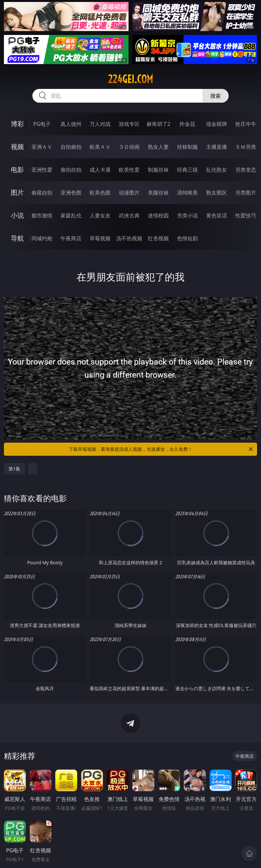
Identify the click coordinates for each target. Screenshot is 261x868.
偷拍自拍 (71, 170)
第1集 (14, 469)
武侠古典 (129, 215)
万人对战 (100, 124)
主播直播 (217, 147)
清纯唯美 (187, 193)
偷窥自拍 (42, 193)
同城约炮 (42, 238)
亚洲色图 (71, 193)
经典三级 (187, 170)
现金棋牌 (217, 124)
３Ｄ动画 (129, 147)
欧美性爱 (129, 170)
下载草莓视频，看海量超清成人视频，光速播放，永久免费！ (161, 449)
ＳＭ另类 (246, 147)
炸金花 (187, 124)
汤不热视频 (129, 238)
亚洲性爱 (42, 170)
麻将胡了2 (158, 124)
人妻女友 (100, 215)
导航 (17, 238)
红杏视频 (158, 238)
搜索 (216, 96)
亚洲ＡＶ (42, 147)
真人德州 (71, 124)
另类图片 (246, 193)
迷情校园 (158, 215)
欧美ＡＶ (100, 147)
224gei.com (130, 79)
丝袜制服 (187, 147)
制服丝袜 (158, 170)
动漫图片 (129, 193)
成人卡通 (100, 170)
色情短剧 (187, 238)
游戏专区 (129, 124)
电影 (17, 170)
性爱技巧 (246, 215)
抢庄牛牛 (246, 124)
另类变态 (246, 170)
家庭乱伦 (71, 215)
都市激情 (42, 215)
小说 (17, 215)
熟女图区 (217, 193)
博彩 (17, 124)
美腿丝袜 (158, 193)
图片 (17, 192)
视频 (17, 147)
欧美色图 (100, 193)
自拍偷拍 (71, 147)
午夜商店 (71, 238)
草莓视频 (100, 238)
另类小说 (187, 215)
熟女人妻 (158, 147)
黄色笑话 (217, 215)
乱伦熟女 (217, 170)
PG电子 (42, 124)
